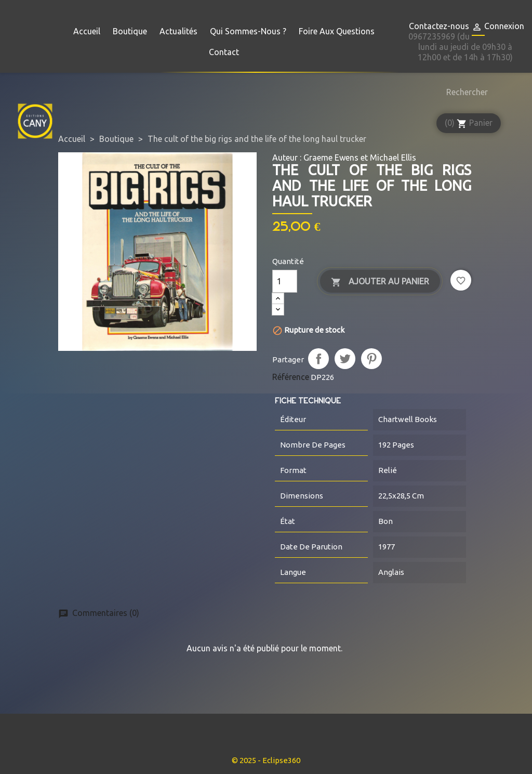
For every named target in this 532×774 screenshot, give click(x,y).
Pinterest (371, 359)
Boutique (130, 31)
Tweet (345, 359)
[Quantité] (285, 281)
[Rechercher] (464, 92)
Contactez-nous (439, 26)
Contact (224, 52)
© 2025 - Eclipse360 (266, 760)
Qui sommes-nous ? (248, 31)
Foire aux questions (337, 31)
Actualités (178, 31)
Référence (291, 377)
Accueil (87, 31)
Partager (318, 359)
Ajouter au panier (380, 282)
